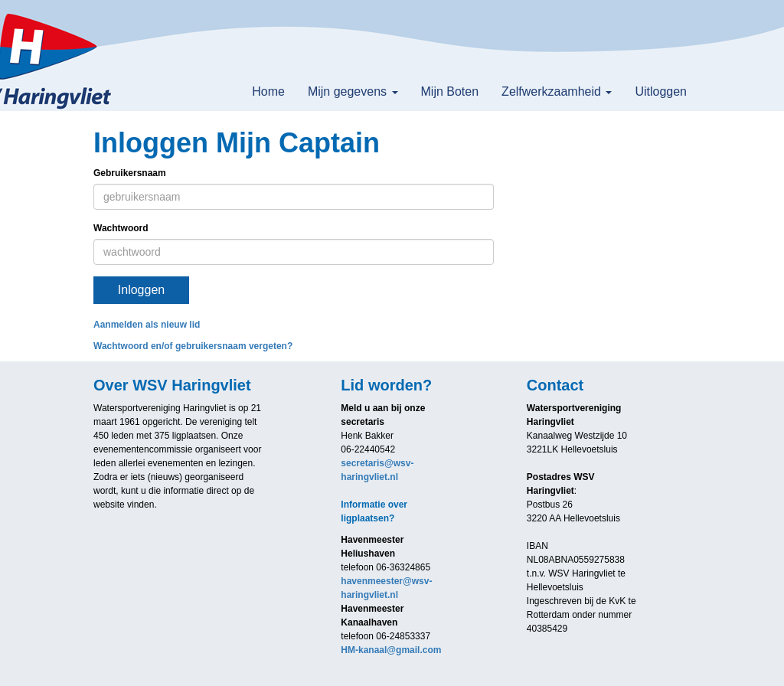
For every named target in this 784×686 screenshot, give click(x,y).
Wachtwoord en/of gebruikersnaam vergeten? (193, 346)
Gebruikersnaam (130, 173)
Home (268, 91)
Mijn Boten (450, 91)
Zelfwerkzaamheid (557, 91)
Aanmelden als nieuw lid (147, 325)
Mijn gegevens (353, 91)
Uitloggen (661, 91)
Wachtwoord (121, 228)
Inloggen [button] (141, 290)
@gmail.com (391, 650)
